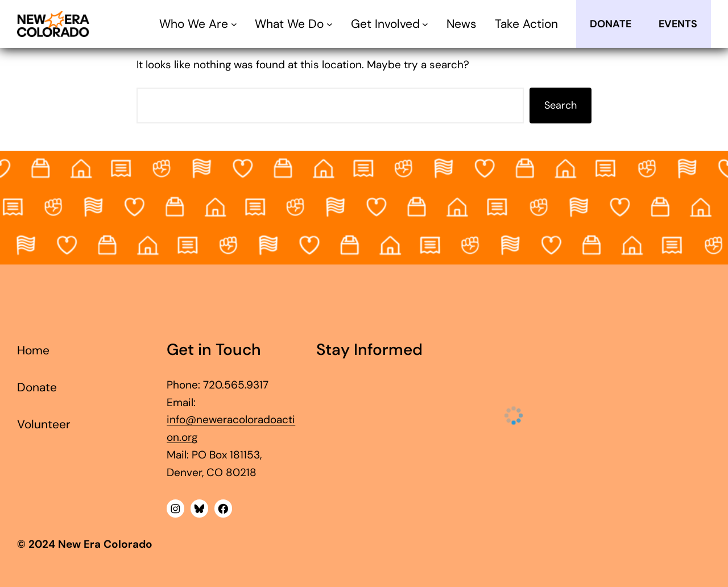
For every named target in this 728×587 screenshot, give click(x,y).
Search (561, 105)
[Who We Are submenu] (234, 24)
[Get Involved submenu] (425, 24)
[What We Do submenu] (330, 24)
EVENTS (678, 24)
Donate (611, 24)
